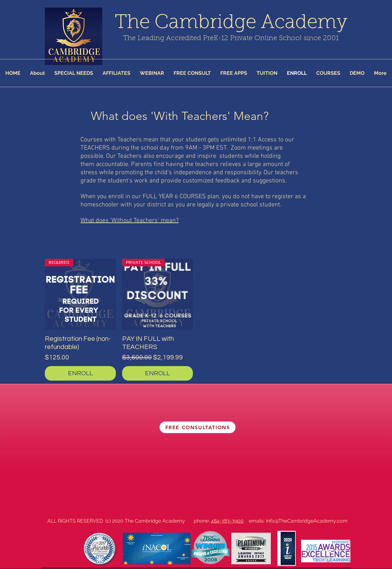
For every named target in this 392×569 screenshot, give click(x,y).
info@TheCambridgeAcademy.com (307, 521)
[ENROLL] (80, 373)
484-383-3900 (227, 521)
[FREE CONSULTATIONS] (198, 427)
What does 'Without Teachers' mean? (130, 221)
